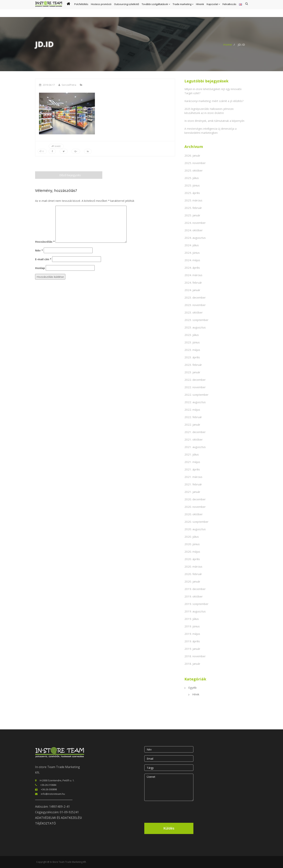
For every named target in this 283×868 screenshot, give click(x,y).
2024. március (193, 275)
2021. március (193, 477)
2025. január (192, 215)
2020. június (192, 544)
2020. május (192, 552)
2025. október (194, 170)
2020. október (194, 514)
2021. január (192, 492)
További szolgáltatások (156, 9)
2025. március (193, 200)
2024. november (195, 223)
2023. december (195, 297)
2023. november (195, 305)
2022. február (193, 417)
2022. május (192, 410)
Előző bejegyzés (69, 175)
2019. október (194, 596)
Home (228, 44)
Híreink (200, 9)
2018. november (195, 656)
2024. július (192, 245)
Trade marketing (183, 9)
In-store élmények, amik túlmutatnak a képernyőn (214, 121)
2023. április (192, 357)
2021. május (192, 462)
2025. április (192, 193)
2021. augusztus (195, 447)
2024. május (192, 260)
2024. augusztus (195, 238)
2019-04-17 (49, 85)
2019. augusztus (195, 611)
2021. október (194, 439)
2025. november (195, 163)
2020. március (193, 566)
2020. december (195, 499)
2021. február (193, 484)
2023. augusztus (195, 327)
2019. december (195, 589)
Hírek (196, 694)
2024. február (193, 282)
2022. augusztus (195, 402)
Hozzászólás (45, 242)
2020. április (192, 559)
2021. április (192, 469)
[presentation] (173, 811)
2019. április (192, 641)
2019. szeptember (196, 604)
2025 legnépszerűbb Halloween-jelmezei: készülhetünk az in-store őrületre (209, 111)
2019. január (192, 649)
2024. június (192, 253)
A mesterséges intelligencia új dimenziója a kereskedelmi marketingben (210, 131)
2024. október (194, 230)
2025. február (193, 208)
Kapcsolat (213, 9)
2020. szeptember (196, 522)
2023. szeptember (196, 320)
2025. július (192, 178)
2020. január (192, 581)
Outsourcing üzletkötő (127, 9)
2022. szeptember (196, 395)
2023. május (192, 350)
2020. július (192, 537)
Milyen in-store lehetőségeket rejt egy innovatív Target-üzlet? (213, 91)
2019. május (192, 634)
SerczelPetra (69, 85)
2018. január (192, 664)
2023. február (193, 365)
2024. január (192, 290)
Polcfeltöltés (81, 9)
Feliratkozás (229, 9)
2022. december (195, 380)
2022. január (192, 424)
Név (39, 250)
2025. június (192, 185)
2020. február (193, 574)
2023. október (194, 312)
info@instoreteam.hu (53, 794)
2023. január (192, 372)
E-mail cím (43, 259)
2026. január (192, 155)
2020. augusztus (195, 529)
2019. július (192, 619)
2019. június (192, 626)
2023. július (192, 335)
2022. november (195, 387)
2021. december (195, 432)
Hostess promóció (101, 9)
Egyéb (192, 688)
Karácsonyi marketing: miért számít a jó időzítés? (214, 101)
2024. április (192, 268)
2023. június (192, 342)
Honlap (40, 268)
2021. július (192, 454)
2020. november (195, 507)
